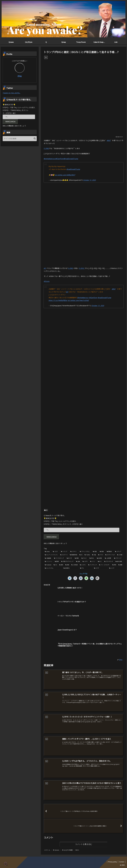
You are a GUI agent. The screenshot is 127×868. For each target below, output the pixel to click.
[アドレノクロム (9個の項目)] (85, 552)
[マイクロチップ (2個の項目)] (59, 558)
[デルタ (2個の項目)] (84, 558)
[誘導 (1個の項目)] (57, 562)
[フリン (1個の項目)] (93, 562)
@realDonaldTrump (71, 159)
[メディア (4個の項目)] (119, 552)
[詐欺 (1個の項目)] (67, 565)
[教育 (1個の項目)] (61, 565)
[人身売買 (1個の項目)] (108, 558)
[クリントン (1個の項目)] (49, 562)
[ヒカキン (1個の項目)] (83, 565)
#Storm (47, 281)
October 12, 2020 (89, 180)
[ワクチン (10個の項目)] (74, 552)
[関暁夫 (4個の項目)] (110, 552)
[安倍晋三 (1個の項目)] (71, 568)
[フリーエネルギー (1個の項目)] (105, 565)
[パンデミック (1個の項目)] (93, 565)
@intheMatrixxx (50, 159)
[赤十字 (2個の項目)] (70, 558)
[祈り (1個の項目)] (100, 562)
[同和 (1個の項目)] (114, 565)
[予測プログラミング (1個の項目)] (68, 562)
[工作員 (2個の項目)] (120, 555)
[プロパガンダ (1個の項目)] (109, 562)
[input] (20, 139)
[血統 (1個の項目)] (78, 562)
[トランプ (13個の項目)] (65, 552)
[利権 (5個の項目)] (102, 552)
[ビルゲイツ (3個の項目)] (64, 555)
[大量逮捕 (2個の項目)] (48, 558)
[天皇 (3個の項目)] (94, 555)
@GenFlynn (60, 159)
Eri (46, 510)
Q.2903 (46, 148)
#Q (45, 268)
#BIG (109, 140)
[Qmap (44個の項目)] (48, 552)
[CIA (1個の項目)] (55, 565)
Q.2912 (82, 268)
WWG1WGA (52, 537)
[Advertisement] (84, 327)
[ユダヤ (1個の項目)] (85, 562)
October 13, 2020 (98, 305)
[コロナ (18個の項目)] (56, 552)
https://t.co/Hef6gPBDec (58, 300)
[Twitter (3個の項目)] (87, 555)
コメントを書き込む (84, 844)
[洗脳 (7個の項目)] (95, 552)
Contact (122, 862)
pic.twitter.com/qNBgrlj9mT (65, 175)
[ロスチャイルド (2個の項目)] (110, 555)
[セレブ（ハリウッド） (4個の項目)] (51, 555)
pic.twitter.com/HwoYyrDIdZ (78, 300)
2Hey (20, 76)
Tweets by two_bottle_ (12, 93)
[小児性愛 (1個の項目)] (75, 565)
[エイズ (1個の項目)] (116, 568)
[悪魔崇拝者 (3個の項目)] (74, 555)
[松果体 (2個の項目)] (100, 558)
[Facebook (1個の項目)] (48, 565)
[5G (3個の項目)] (81, 555)
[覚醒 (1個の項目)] (120, 565)
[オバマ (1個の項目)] (101, 568)
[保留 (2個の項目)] (77, 558)
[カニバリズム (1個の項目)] (53, 568)
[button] (35, 138)
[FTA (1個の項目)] (86, 568)
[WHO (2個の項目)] (92, 558)
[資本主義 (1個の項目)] (119, 562)
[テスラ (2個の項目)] (101, 555)
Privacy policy (113, 862)
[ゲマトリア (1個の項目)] (118, 558)
